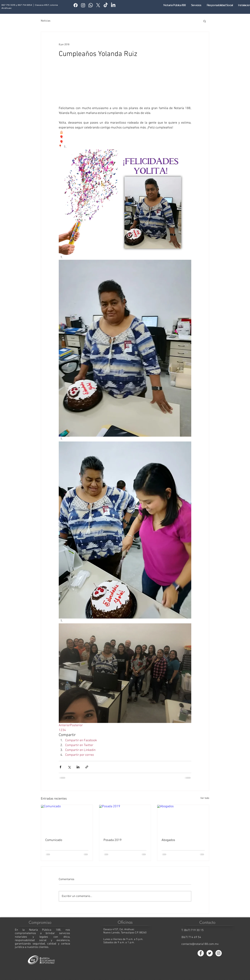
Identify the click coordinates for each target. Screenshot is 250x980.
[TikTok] (106, 5)
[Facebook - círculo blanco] (201, 953)
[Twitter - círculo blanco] (210, 953)
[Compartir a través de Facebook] (60, 767)
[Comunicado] (67, 819)
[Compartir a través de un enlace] (87, 767)
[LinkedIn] (113, 5)
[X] (98, 5)
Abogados (168, 840)
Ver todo (205, 798)
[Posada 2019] (125, 819)
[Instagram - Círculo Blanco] (219, 953)
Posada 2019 (113, 840)
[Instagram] (83, 5)
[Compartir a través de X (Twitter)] (69, 767)
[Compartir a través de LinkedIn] (78, 767)
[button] (205, 21)
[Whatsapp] (91, 5)
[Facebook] (76, 5)
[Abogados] (183, 819)
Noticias (46, 21)
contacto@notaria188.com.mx (200, 944)
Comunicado (54, 840)
